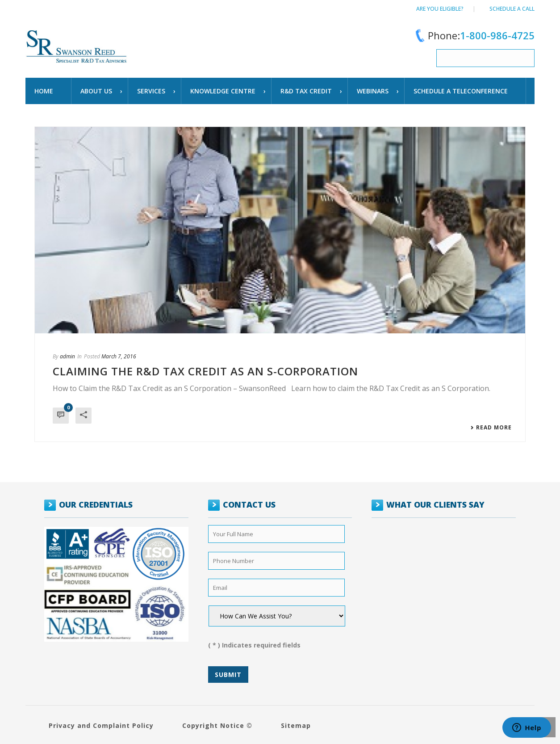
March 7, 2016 (119, 356)
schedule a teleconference (461, 91)
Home (44, 91)
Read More (491, 428)
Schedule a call (512, 9)
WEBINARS (373, 91)
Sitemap (296, 725)
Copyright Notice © (217, 725)
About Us (96, 91)
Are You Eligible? (440, 9)
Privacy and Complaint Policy (101, 725)
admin (67, 356)
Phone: (474, 36)
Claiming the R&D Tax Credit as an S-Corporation (205, 371)
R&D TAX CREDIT (306, 91)
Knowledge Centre (223, 91)
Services (151, 91)
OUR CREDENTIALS (96, 504)
